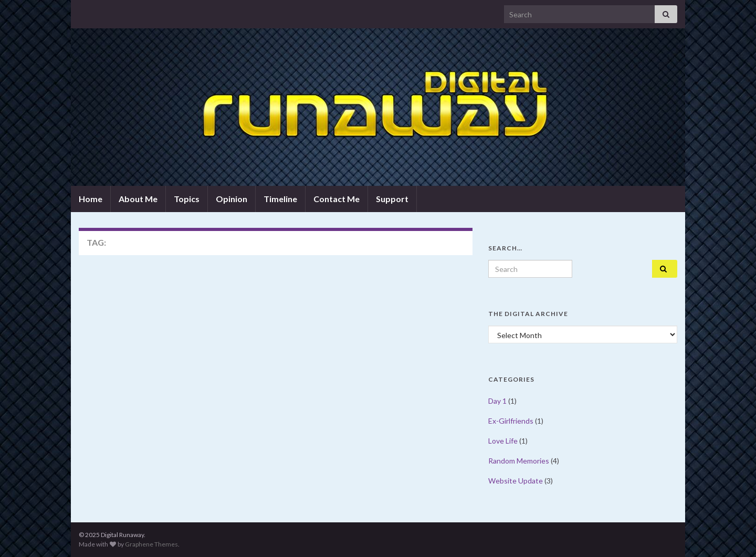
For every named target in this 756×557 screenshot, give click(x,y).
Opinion (232, 199)
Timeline (280, 199)
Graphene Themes (151, 544)
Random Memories (519, 461)
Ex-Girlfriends (511, 421)
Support (392, 199)
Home (91, 199)
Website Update (516, 481)
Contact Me (337, 199)
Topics (187, 199)
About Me (138, 199)
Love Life (503, 441)
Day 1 (497, 401)
